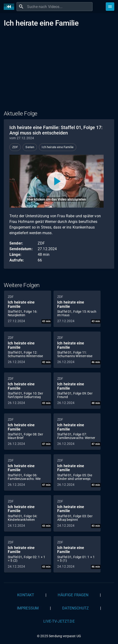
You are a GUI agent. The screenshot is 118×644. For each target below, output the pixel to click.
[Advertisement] (59, 72)
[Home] (10, 7)
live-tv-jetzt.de (59, 621)
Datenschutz (75, 608)
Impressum (28, 608)
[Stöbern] (110, 7)
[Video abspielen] (57, 181)
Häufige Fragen (73, 595)
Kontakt (26, 595)
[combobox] (59, 7)
